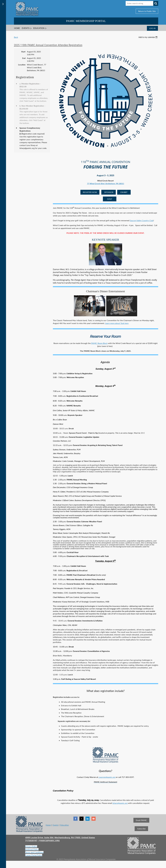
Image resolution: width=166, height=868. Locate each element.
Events (55, 825)
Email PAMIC (141, 820)
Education (64, 825)
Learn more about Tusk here (117, 323)
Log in (152, 28)
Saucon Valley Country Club (142, 220)
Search (156, 3)
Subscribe (141, 829)
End (24, 58)
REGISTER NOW (90, 192)
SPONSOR (109, 192)
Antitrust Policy (32, 849)
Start (23, 52)
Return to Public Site (147, 11)
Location (22, 65)
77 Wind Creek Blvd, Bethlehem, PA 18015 (106, 183)
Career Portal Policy (34, 855)
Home (48, 825)
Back (16, 37)
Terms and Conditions (34, 852)
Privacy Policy (31, 846)
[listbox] (148, 37)
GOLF (110, 199)
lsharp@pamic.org (120, 803)
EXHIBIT (124, 192)
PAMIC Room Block (99, 343)
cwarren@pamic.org (107, 777)
